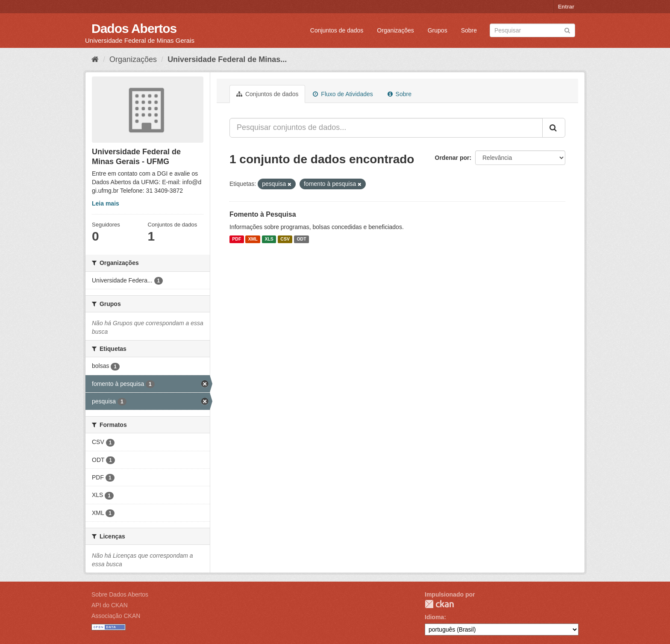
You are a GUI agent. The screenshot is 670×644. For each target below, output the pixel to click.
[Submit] (567, 30)
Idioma (434, 617)
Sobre (469, 30)
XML (253, 239)
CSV (285, 239)
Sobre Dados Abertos (120, 594)
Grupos (438, 30)
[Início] (95, 59)
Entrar (566, 7)
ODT (301, 239)
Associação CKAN (116, 616)
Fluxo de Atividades (343, 94)
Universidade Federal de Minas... (227, 59)
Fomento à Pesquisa (263, 214)
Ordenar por (452, 158)
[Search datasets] (532, 30)
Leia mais (106, 203)
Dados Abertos (134, 28)
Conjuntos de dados (337, 30)
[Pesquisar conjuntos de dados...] (386, 128)
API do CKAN (110, 605)
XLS (269, 239)
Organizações (395, 30)
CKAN (439, 604)
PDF (237, 239)
